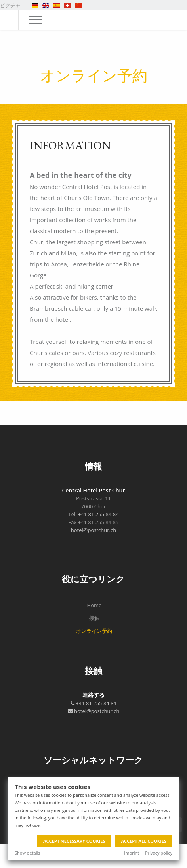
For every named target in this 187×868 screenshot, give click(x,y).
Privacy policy (159, 853)
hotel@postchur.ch (93, 530)
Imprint (132, 853)
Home (94, 605)
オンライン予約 (94, 631)
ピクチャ (10, 5)
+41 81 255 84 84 (98, 514)
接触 (94, 618)
